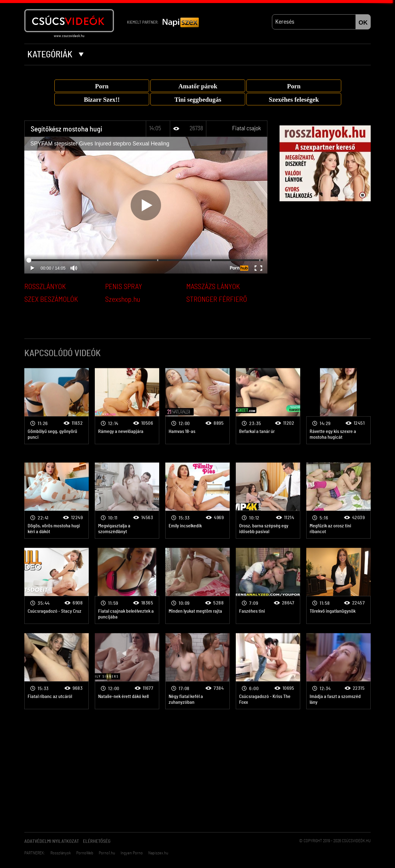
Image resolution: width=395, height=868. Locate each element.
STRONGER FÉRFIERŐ (217, 300)
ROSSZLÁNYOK (45, 287)
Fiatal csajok (247, 128)
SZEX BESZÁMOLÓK (51, 300)
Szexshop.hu (123, 300)
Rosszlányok (61, 853)
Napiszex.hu (158, 853)
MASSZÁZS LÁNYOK (213, 287)
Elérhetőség (97, 841)
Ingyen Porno (132, 853)
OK (363, 22)
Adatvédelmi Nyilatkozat (52, 841)
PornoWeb (85, 853)
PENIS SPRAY (124, 287)
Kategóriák (55, 55)
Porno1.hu (107, 853)
